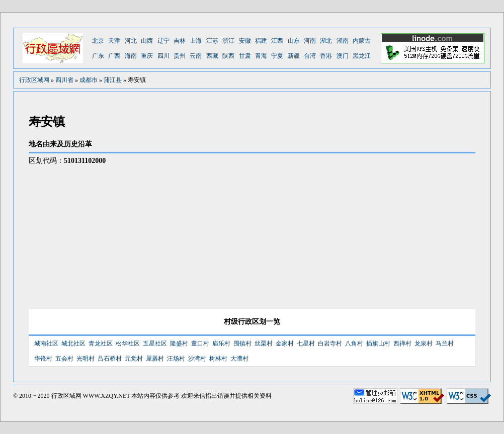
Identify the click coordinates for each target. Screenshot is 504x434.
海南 (131, 56)
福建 (261, 41)
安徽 (245, 41)
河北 (131, 41)
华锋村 (43, 359)
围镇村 (242, 343)
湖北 (326, 41)
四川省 (64, 80)
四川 (163, 56)
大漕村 (239, 359)
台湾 (310, 56)
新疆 (294, 56)
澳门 (343, 56)
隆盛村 (179, 343)
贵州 (180, 56)
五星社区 (155, 343)
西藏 (212, 56)
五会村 (64, 359)
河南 (310, 41)
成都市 (89, 80)
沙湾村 (197, 359)
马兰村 (445, 343)
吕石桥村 (110, 359)
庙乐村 (221, 343)
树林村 (218, 359)
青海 (261, 56)
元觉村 (134, 359)
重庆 (147, 56)
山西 (147, 41)
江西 (277, 41)
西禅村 (402, 343)
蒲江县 (113, 80)
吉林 (180, 41)
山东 (294, 41)
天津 (114, 41)
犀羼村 (155, 359)
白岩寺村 (330, 343)
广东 (98, 56)
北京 (98, 41)
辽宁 (163, 41)
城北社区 (73, 343)
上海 (196, 41)
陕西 (228, 56)
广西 (114, 56)
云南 (196, 56)
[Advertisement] (391, 229)
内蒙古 (362, 41)
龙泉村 (424, 343)
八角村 (354, 343)
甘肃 (245, 56)
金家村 (285, 343)
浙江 (228, 41)
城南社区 (46, 343)
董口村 (200, 343)
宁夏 (277, 56)
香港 (326, 56)
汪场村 (176, 359)
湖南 (343, 41)
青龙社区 (101, 343)
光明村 (86, 359)
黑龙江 (362, 56)
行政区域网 (34, 80)
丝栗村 (264, 343)
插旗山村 (378, 343)
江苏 (212, 41)
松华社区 (128, 343)
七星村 (306, 343)
